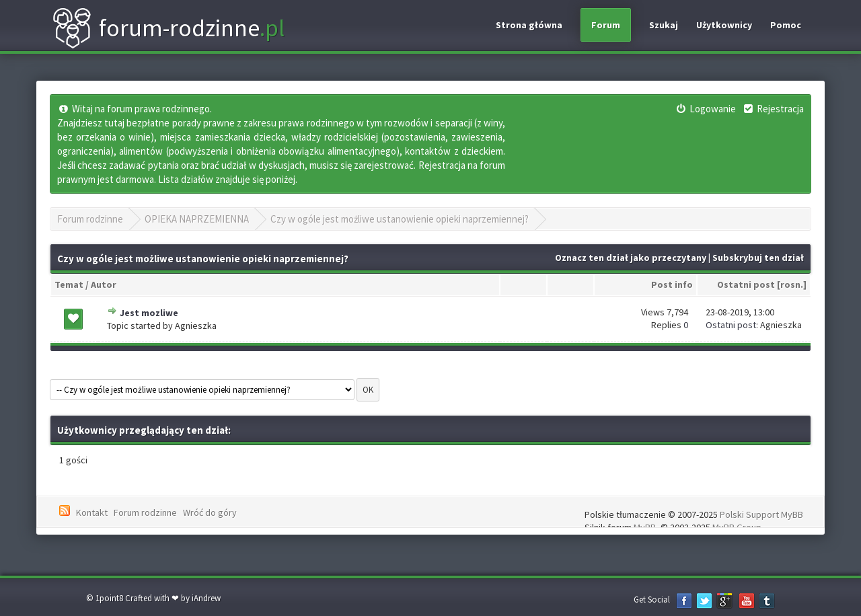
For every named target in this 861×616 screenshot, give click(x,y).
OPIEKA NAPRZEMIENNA (197, 219)
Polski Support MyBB (761, 514)
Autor (104, 284)
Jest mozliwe (149, 313)
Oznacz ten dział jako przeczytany (631, 258)
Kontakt (92, 512)
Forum (606, 25)
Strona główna (529, 25)
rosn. (792, 284)
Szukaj (664, 25)
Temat (69, 284)
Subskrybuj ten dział (758, 258)
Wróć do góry (210, 512)
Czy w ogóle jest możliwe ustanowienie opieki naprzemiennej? (400, 219)
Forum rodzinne (90, 219)
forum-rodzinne (168, 28)
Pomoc (786, 25)
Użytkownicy (724, 25)
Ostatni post (746, 284)
